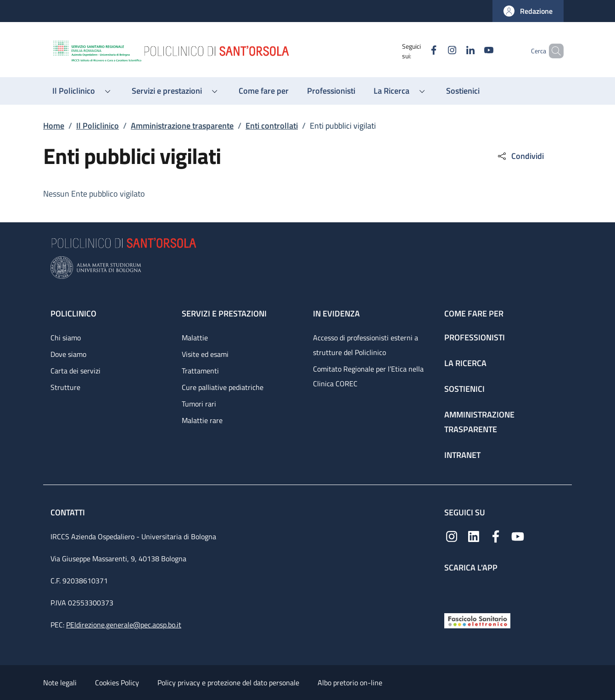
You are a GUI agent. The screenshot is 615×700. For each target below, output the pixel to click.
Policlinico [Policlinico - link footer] (73, 313)
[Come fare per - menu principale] (264, 91)
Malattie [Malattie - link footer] (195, 338)
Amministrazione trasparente (182, 126)
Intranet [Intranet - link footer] (462, 455)
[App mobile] (452, 590)
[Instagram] (436, 51)
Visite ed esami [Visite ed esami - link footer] (205, 354)
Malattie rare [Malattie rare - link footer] (202, 420)
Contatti (69, 512)
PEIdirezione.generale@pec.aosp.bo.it (124, 625)
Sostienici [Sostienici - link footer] (464, 389)
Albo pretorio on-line (350, 683)
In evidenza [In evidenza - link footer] (336, 313)
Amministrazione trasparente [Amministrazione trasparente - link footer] (479, 422)
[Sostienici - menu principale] (463, 91)
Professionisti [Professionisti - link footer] (475, 337)
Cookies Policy (117, 683)
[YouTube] (473, 51)
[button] (528, 11)
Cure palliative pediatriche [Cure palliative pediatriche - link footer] (223, 387)
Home (54, 126)
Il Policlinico (98, 126)
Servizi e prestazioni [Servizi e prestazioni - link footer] (224, 313)
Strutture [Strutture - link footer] (65, 387)
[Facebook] (418, 51)
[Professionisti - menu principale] (331, 91)
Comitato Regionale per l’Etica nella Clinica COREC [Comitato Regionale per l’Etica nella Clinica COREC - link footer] (368, 376)
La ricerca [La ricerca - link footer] (465, 363)
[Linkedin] (455, 51)
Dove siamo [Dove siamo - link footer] (68, 354)
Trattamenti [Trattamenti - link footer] (200, 371)
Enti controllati (272, 126)
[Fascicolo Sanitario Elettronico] (477, 620)
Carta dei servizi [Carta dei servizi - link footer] (75, 371)
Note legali (60, 683)
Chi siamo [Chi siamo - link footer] (66, 338)
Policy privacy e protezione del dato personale (228, 683)
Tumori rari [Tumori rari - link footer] (199, 404)
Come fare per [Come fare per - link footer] (474, 313)
